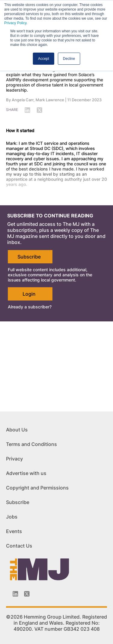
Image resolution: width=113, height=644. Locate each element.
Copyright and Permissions (37, 488)
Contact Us (19, 546)
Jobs (12, 517)
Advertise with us (26, 473)
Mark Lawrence (50, 100)
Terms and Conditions (31, 444)
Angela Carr (23, 100)
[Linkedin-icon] (15, 594)
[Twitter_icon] (27, 594)
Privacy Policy (15, 23)
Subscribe (29, 257)
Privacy (14, 459)
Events (14, 531)
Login (29, 294)
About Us (17, 430)
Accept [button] (44, 59)
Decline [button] (69, 59)
